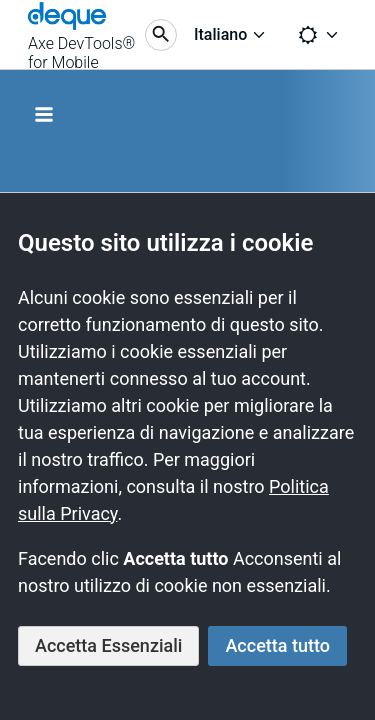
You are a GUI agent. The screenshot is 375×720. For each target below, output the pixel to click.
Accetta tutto (277, 645)
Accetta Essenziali (108, 645)
